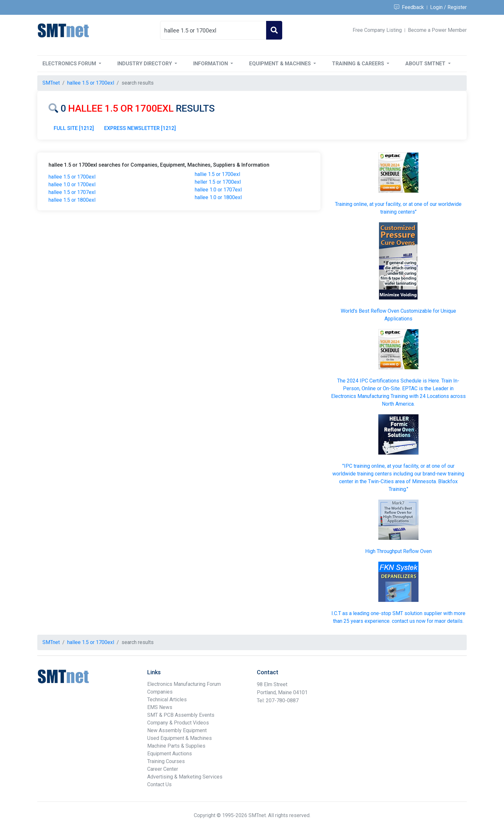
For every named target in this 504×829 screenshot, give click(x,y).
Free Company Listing (377, 30)
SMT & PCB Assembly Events (181, 715)
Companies (160, 692)
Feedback (409, 7)
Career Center (163, 769)
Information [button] (211, 64)
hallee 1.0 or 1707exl (218, 190)
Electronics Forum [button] (70, 64)
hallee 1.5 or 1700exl (72, 177)
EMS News (160, 707)
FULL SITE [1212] (74, 128)
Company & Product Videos (178, 723)
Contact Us (159, 784)
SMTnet (51, 83)
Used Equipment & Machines (180, 738)
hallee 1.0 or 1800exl (218, 197)
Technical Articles (167, 700)
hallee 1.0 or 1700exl (72, 184)
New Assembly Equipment (177, 730)
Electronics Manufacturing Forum (184, 684)
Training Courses (166, 761)
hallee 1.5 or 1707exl (72, 192)
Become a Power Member (437, 30)
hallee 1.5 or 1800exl (72, 200)
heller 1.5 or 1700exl (218, 182)
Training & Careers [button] (359, 64)
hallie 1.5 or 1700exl (217, 174)
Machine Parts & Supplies (176, 746)
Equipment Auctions (170, 754)
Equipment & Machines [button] (281, 64)
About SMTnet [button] (426, 64)
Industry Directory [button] (145, 64)
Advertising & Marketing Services (185, 777)
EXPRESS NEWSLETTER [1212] (140, 128)
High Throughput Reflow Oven (398, 551)
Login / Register (448, 7)
